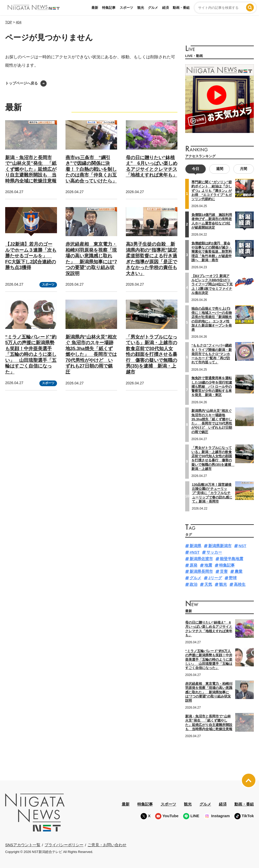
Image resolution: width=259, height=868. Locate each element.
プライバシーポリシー (64, 845)
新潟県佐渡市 (201, 559)
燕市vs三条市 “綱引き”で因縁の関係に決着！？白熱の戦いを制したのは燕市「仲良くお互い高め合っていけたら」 (91, 169)
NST (242, 546)
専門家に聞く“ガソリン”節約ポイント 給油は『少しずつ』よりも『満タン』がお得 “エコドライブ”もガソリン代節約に (212, 190)
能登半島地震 (232, 559)
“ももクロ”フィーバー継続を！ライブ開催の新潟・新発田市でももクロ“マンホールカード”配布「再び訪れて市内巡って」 (212, 354)
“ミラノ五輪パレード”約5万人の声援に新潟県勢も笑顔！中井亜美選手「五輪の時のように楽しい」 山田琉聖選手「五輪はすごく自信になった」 (31, 354)
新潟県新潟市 (220, 546)
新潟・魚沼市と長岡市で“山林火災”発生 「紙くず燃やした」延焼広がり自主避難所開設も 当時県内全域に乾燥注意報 (31, 169)
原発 (193, 565)
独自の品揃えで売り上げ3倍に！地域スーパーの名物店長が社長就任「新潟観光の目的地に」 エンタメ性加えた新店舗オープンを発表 (212, 319)
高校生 (240, 584)
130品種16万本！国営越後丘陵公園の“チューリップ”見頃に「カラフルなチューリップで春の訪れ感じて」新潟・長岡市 (212, 493)
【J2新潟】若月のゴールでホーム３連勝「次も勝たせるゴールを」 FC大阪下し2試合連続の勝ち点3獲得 (31, 256)
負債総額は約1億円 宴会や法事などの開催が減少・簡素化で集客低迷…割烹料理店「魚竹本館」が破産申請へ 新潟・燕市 (212, 251)
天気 (208, 584)
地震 (208, 565)
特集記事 (109, 8)
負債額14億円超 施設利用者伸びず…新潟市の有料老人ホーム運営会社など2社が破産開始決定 (212, 221)
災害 (224, 571)
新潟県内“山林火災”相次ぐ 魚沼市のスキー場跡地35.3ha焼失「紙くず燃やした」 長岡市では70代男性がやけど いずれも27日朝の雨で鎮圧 (91, 354)
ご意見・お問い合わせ (107, 845)
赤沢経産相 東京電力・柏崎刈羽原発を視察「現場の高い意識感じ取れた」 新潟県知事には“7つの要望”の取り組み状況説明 (209, 692)
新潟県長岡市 (201, 571)
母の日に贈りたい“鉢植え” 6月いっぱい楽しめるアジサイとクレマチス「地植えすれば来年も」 (209, 629)
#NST (195, 552)
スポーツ (126, 8)
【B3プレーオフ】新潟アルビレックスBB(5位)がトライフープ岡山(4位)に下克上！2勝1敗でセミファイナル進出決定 (212, 284)
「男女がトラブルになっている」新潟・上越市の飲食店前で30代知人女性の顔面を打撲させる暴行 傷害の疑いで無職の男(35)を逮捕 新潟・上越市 (152, 354)
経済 (166, 8)
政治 (193, 584)
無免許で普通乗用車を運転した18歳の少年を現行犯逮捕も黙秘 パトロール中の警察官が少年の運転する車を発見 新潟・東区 (212, 386)
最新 (95, 8)
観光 (141, 8)
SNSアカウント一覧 (23, 845)
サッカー (214, 552)
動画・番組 (181, 8)
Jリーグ (215, 578)
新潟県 (195, 546)
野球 (233, 578)
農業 (239, 571)
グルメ (153, 8)
